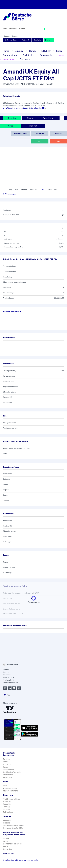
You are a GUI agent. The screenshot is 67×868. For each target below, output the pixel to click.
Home (6, 51)
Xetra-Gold (8, 849)
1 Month (24, 189)
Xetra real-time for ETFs (13, 828)
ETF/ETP (46, 51)
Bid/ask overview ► (12, 311)
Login (48, 40)
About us (7, 802)
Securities (7, 804)
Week (17, 189)
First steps (25, 59)
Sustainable (46, 55)
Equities (19, 51)
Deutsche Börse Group (12, 844)
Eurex (6, 847)
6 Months (33, 189)
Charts (30, 118)
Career (6, 839)
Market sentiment (10, 791)
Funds (59, 51)
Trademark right (9, 680)
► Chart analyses (10, 194)
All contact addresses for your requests (20, 860)
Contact (7, 36)
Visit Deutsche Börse (12, 799)
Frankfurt (33, 126)
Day (11, 189)
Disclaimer (7, 675)
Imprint (6, 672)
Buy (40, 141)
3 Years (49, 189)
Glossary (7, 809)
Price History (49, 118)
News (61, 55)
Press (5, 841)
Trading (6, 807)
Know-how (8, 59)
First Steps (8, 777)
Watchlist (25, 40)
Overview (12, 118)
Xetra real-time (11, 40)
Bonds (32, 51)
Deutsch (15, 36)
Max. (56, 189)
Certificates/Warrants (12, 772)
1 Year (42, 189)
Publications (8, 812)
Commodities (10, 55)
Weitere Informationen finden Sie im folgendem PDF (26, 108)
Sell (58, 141)
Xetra (10, 126)
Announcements (10, 788)
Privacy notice (8, 677)
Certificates (28, 55)
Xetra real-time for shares (14, 825)
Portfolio (38, 40)
